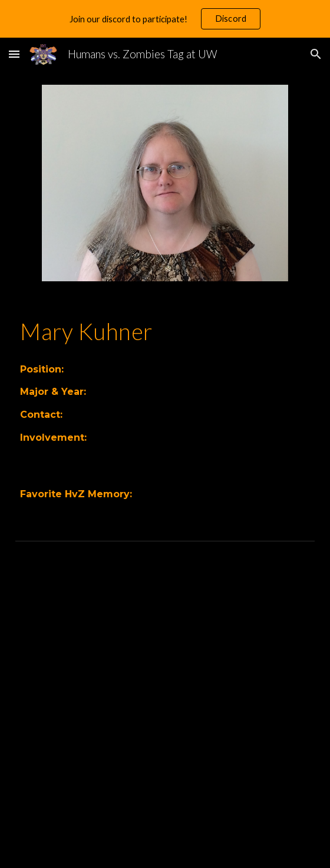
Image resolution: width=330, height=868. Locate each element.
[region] (165, 19)
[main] (165, 331)
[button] (14, 54)
